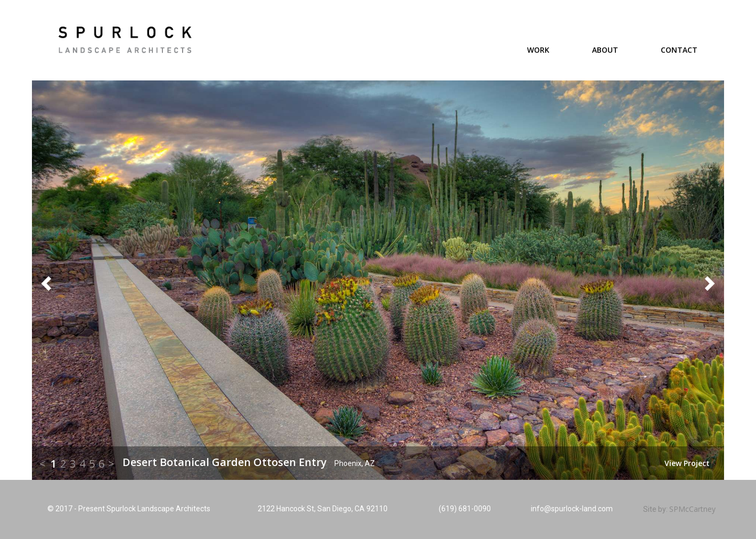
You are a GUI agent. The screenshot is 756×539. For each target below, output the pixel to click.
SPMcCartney (692, 509)
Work (538, 50)
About (605, 50)
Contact (679, 50)
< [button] (43, 464)
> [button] (111, 464)
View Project (687, 463)
